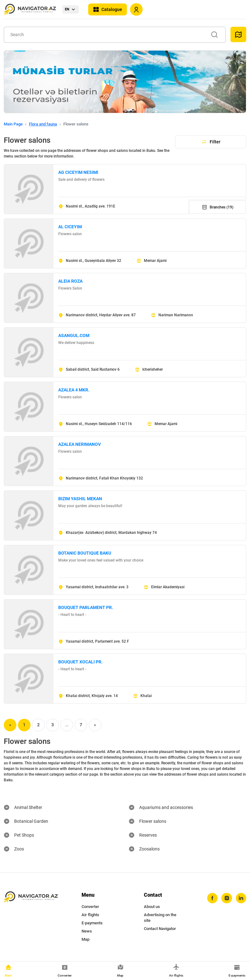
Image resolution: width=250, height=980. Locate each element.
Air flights (90, 915)
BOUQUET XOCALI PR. (80, 662)
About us (152, 907)
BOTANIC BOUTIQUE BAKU (85, 553)
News (87, 931)
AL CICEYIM (70, 227)
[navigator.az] (31, 897)
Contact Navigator (160, 929)
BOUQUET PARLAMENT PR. (86, 607)
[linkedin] (241, 898)
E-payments (92, 923)
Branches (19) (218, 207)
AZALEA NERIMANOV (80, 444)
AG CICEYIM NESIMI (78, 172)
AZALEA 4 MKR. (74, 390)
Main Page (13, 124)
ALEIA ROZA (70, 281)
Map (85, 939)
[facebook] (212, 898)
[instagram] (226, 898)
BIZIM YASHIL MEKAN (80, 499)
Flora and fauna (43, 124)
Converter (90, 907)
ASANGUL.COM (74, 335)
